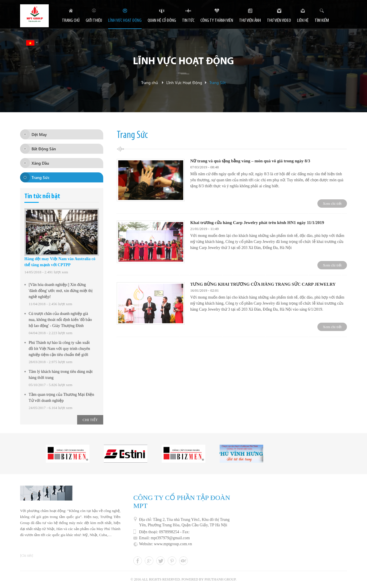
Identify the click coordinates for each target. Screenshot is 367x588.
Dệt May (39, 134)
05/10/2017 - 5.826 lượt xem (50, 385)
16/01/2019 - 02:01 (204, 290)
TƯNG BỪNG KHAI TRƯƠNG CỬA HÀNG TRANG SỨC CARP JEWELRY (263, 284)
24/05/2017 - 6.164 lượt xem (50, 408)
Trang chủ (150, 83)
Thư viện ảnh (250, 21)
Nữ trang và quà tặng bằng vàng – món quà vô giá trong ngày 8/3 (250, 161)
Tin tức (188, 21)
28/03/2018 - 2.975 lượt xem (50, 362)
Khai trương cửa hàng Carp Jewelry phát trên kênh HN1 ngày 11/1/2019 (257, 223)
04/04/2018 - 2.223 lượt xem (50, 333)
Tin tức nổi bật (42, 196)
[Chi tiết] (27, 556)
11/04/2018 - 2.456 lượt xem (50, 304)
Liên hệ (303, 21)
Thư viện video (279, 21)
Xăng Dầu (40, 163)
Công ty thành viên (217, 21)
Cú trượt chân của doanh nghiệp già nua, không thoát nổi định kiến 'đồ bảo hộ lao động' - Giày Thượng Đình (60, 320)
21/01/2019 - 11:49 (204, 229)
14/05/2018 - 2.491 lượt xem (46, 272)
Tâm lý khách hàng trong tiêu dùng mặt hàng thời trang (61, 375)
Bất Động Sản (44, 149)
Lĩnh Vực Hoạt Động (183, 62)
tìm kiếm (322, 21)
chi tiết (90, 420)
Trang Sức (218, 83)
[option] (68, 454)
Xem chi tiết (332, 204)
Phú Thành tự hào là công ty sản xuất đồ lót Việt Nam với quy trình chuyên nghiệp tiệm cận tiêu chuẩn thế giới (59, 349)
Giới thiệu (94, 21)
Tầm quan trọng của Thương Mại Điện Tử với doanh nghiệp (61, 398)
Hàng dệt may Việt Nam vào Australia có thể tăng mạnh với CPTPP (60, 262)
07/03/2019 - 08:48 (204, 167)
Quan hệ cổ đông (162, 21)
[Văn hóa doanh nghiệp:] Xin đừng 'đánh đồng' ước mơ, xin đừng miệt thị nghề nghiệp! (61, 291)
